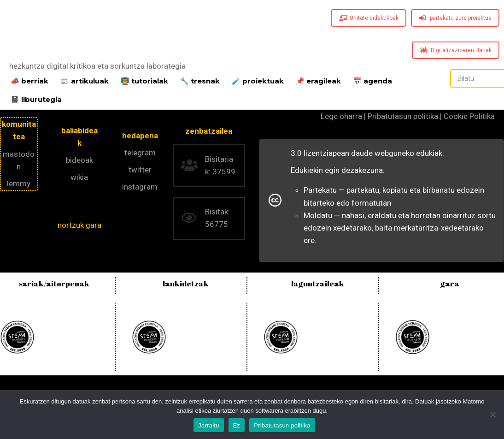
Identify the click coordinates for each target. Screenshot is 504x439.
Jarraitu (208, 425)
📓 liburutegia (36, 99)
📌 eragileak (318, 80)
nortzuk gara (79, 225)
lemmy (19, 184)
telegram (140, 153)
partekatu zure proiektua (455, 18)
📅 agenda (372, 80)
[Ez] (492, 415)
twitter (140, 170)
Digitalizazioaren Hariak (456, 50)
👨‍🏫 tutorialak (144, 80)
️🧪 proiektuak (258, 80)
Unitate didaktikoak (369, 18)
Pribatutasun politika (282, 425)
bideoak (79, 160)
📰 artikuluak (85, 80)
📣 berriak (29, 80)
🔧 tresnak (200, 80)
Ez (237, 425)
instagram (140, 187)
